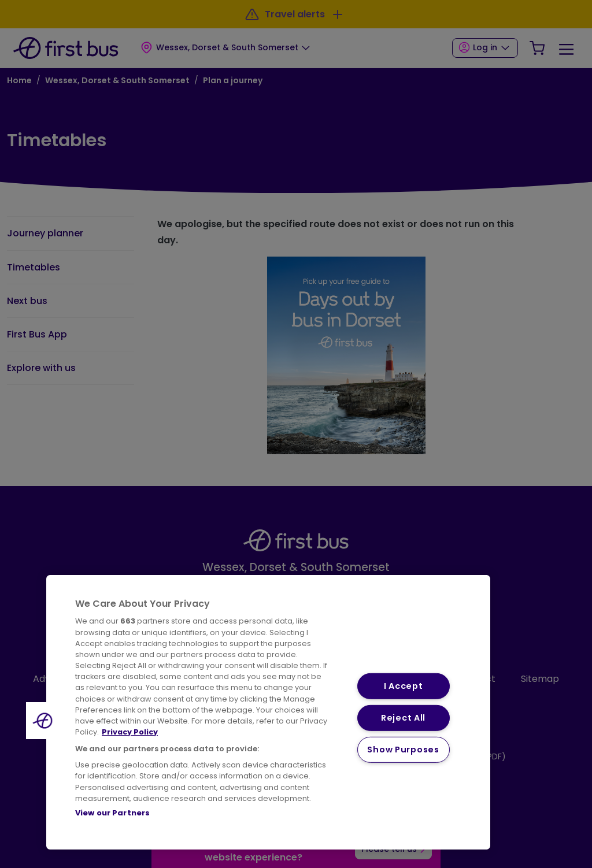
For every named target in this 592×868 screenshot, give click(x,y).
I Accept (404, 686)
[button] (45, 721)
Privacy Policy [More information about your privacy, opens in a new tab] (130, 732)
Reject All (403, 718)
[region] (268, 712)
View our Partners (112, 813)
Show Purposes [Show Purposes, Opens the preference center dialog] (403, 749)
